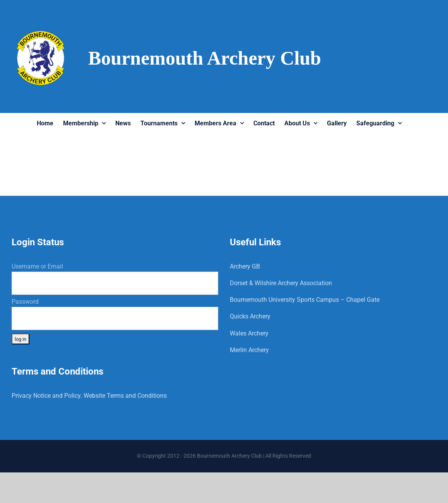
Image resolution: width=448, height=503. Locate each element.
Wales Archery (249, 333)
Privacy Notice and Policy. (47, 396)
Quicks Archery (250, 316)
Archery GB (245, 266)
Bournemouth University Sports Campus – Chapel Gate (305, 300)
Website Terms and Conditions (125, 396)
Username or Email (37, 266)
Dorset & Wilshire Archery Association (281, 283)
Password (25, 302)
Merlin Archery (249, 350)
